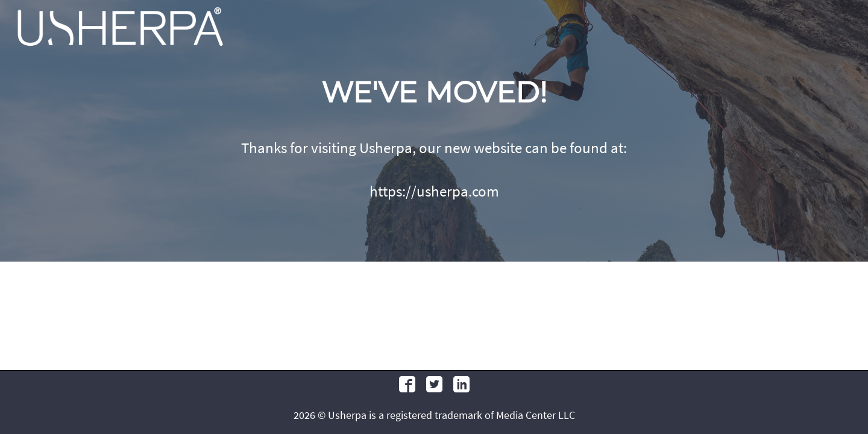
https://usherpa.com (434, 191)
